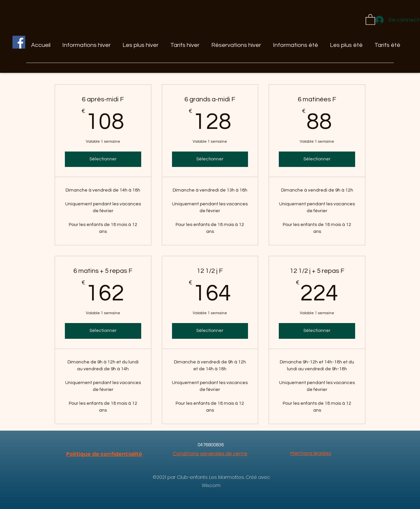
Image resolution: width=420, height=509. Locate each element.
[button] (370, 19)
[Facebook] (19, 42)
